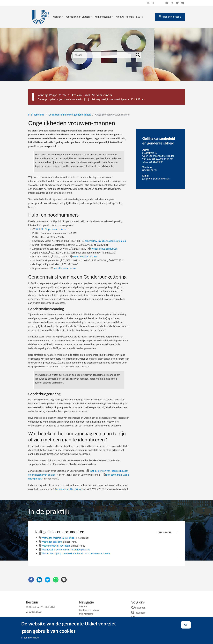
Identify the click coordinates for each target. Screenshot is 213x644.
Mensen (58, 19)
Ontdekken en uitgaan (79, 19)
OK (186, 627)
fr (148, 3)
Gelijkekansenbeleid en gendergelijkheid (70, 115)
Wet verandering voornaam (55, 546)
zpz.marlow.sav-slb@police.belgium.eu (104, 241)
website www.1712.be (83, 257)
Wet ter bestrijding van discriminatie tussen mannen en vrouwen (74, 553)
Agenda (130, 17)
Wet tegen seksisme (51, 542)
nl (153, 3)
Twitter (138, 618)
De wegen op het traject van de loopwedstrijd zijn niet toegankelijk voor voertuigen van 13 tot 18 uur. (92, 99)
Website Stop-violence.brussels (50, 229)
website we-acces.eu (63, 268)
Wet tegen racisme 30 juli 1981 (57, 538)
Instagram (140, 613)
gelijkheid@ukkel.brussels (68, 489)
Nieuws (120, 17)
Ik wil (140, 19)
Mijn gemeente (104, 19)
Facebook (140, 608)
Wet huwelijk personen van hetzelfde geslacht (64, 550)
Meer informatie (30, 640)
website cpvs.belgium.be (103, 249)
